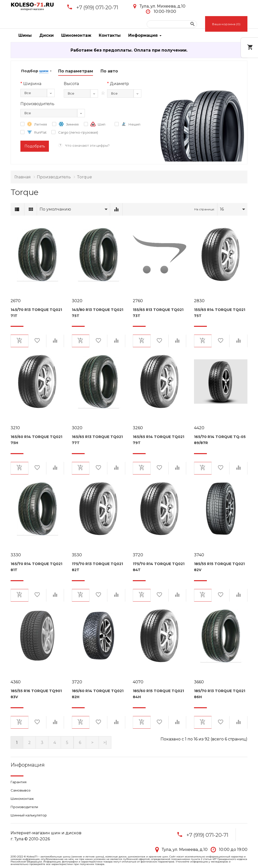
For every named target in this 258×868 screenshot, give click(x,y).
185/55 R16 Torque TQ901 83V (36, 694)
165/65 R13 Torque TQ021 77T (97, 440)
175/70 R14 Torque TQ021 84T (159, 567)
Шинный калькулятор (29, 815)
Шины (25, 35)
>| (105, 743)
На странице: (205, 209)
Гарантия (19, 782)
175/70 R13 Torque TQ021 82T (97, 567)
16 (222, 209)
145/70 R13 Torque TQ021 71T (36, 313)
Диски (46, 35)
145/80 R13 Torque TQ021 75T (98, 313)
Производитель (54, 177)
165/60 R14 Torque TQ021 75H (36, 440)
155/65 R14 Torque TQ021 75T (220, 313)
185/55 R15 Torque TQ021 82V (219, 567)
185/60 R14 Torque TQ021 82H (98, 694)
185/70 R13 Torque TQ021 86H (220, 694)
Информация (145, 35)
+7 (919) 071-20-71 (97, 8)
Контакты (110, 35)
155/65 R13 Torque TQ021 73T (158, 313)
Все (28, 93)
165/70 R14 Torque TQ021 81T (36, 567)
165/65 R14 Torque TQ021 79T (158, 440)
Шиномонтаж (76, 35)
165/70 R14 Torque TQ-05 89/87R (220, 440)
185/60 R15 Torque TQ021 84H (158, 694)
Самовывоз (21, 790)
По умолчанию (55, 209)
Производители (24, 807)
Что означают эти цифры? (87, 145)
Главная (23, 177)
